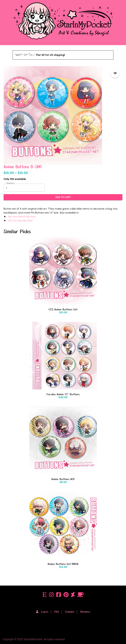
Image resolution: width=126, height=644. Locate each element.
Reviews (85, 612)
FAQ (57, 612)
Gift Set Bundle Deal (20, 220)
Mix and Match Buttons (22, 217)
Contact (70, 612)
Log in (45, 612)
